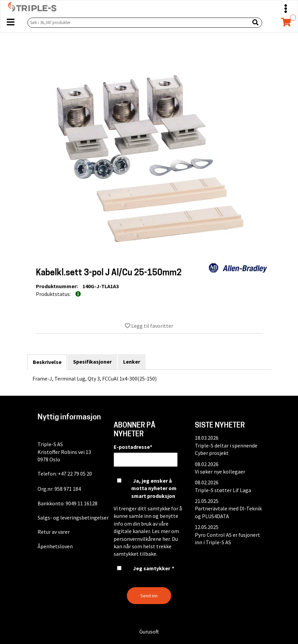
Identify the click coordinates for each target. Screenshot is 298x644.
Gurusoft (149, 631)
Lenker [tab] (132, 362)
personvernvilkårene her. (142, 539)
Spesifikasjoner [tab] (92, 362)
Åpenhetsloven (55, 546)
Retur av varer (54, 532)
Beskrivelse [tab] (47, 362)
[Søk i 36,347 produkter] (137, 22)
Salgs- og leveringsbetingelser (73, 517)
